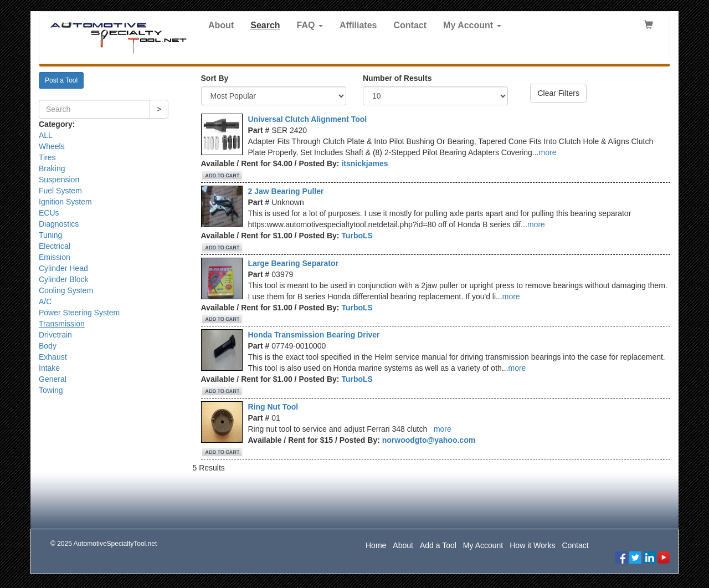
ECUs (49, 213)
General (53, 379)
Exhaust (53, 357)
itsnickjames (364, 163)
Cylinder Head (63, 268)
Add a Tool (438, 545)
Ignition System (65, 202)
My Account (472, 25)
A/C (45, 301)
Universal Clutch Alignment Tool (308, 119)
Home (376, 545)
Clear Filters (558, 93)
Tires (47, 157)
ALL (46, 135)
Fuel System (60, 191)
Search (265, 25)
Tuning (50, 235)
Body (48, 346)
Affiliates (358, 25)
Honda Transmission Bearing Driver (314, 335)
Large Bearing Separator (293, 263)
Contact (410, 25)
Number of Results (397, 78)
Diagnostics (59, 224)
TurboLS (357, 236)
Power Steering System (79, 313)
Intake (49, 368)
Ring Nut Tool (273, 407)
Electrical (55, 246)
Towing (51, 390)
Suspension (59, 180)
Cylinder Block (63, 279)
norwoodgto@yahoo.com (429, 440)
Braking (52, 168)
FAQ (310, 25)
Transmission (62, 324)
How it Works (532, 545)
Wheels (52, 146)
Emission (55, 257)
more (548, 152)
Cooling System (66, 290)
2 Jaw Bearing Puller (286, 191)
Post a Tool (61, 80)
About (221, 25)
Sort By (215, 78)
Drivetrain (55, 335)
